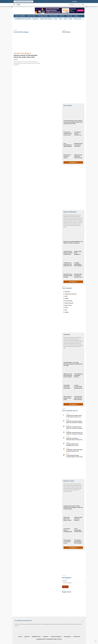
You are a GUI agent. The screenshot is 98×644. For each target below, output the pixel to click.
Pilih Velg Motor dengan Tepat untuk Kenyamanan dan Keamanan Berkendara (68, 398)
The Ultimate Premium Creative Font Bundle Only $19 (78, 134)
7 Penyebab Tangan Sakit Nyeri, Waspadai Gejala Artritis (75, 450)
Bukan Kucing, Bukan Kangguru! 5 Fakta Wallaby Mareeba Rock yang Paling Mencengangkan (79, 253)
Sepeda (16, 59)
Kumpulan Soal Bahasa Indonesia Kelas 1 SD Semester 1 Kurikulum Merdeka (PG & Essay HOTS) (75, 439)
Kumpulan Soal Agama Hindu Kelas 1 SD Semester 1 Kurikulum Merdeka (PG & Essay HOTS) (75, 428)
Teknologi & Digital (42, 16)
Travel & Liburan (53, 16)
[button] (83, 5)
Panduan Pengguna (56, 637)
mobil (65, 19)
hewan (70, 19)
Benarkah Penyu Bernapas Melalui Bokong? (68, 276)
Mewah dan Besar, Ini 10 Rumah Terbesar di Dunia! (68, 519)
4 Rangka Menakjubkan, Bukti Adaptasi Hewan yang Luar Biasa (78, 264)
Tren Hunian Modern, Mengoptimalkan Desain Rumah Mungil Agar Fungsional (68, 530)
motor (60, 19)
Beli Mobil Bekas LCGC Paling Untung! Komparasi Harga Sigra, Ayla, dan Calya (73, 364)
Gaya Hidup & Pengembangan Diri (22, 53)
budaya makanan (69, 303)
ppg (65, 310)
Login (18, 5)
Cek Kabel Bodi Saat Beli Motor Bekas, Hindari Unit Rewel (78, 398)
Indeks (20, 637)
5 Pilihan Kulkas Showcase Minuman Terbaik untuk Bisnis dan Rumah (78, 519)
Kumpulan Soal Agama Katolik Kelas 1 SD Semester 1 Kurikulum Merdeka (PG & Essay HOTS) (75, 422)
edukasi (66, 312)
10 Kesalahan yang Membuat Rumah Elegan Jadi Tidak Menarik (78, 542)
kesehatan (35, 19)
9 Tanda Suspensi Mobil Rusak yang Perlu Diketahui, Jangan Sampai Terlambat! (79, 387)
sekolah (66, 298)
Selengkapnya (73, 162)
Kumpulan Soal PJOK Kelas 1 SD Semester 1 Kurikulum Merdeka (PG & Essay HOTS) (74, 433)
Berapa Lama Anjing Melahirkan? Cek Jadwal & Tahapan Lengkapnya (73, 242)
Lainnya (76, 16)
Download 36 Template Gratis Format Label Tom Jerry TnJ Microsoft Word (68, 134)
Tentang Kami (67, 637)
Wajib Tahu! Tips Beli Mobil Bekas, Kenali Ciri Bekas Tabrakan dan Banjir (68, 375)
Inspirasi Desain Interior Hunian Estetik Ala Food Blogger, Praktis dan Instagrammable (73, 507)
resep (56, 19)
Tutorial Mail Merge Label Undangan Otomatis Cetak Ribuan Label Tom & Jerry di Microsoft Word (73, 122)
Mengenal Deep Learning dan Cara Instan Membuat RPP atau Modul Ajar (78, 145)
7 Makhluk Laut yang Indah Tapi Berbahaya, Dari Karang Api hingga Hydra (68, 264)
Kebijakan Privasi (36, 637)
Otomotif (62, 16)
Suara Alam (69, 16)
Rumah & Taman (31, 16)
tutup (12, 7)
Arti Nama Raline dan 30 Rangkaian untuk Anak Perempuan (72, 445)
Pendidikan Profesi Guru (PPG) (23, 19)
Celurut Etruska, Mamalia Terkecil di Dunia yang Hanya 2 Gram (68, 253)
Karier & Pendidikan (20, 16)
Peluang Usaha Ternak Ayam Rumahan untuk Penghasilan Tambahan (78, 276)
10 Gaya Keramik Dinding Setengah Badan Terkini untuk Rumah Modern (74, 456)
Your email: (65, 581)
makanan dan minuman (46, 19)
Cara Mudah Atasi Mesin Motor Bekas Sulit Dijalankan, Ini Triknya (68, 387)
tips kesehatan (68, 301)
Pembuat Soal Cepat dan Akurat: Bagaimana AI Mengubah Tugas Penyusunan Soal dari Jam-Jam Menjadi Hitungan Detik (67, 156)
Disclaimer (46, 637)
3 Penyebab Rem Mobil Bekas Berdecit (78, 375)
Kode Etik (27, 637)
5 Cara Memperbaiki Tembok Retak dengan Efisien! (78, 530)
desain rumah (78, 19)
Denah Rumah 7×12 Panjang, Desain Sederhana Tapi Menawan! (68, 542)
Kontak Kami (77, 637)
